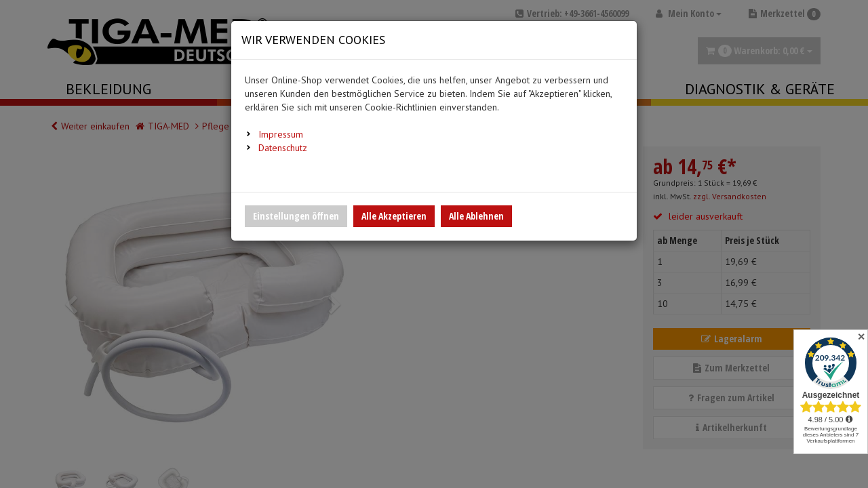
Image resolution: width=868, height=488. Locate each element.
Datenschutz (283, 148)
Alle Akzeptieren (394, 216)
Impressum (281, 134)
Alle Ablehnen (476, 216)
